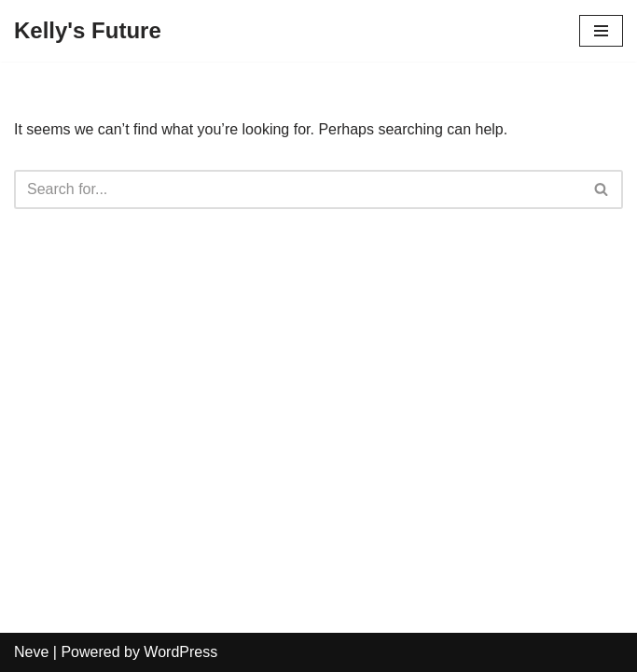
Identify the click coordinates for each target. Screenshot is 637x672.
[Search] (298, 189)
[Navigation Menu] (601, 31)
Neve (31, 652)
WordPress (180, 652)
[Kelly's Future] (88, 31)
